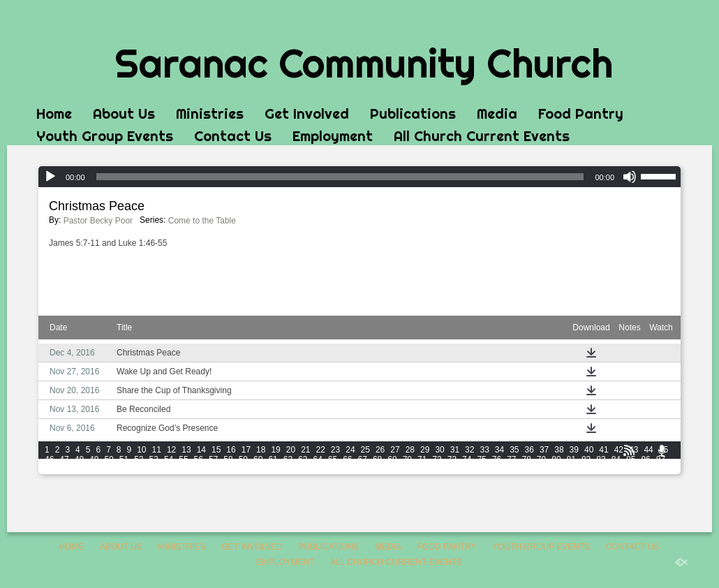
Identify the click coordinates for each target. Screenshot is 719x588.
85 (631, 460)
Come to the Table (202, 221)
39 (574, 450)
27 (395, 450)
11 (157, 450)
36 (529, 450)
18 (261, 450)
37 (544, 450)
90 (79, 469)
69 (392, 460)
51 (124, 460)
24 (350, 450)
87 (661, 460)
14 (201, 450)
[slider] (340, 177)
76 (497, 460)
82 (586, 460)
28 (410, 450)
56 (199, 460)
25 (365, 450)
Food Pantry (581, 113)
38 (559, 450)
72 (437, 460)
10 (141, 450)
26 (380, 450)
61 (273, 460)
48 (79, 460)
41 (603, 450)
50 (109, 460)
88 (49, 469)
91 (94, 469)
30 (439, 450)
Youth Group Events (105, 136)
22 (321, 450)
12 (171, 450)
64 (317, 460)
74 (467, 460)
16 (231, 450)
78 (527, 460)
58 (228, 460)
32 (469, 450)
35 (514, 450)
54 (169, 460)
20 (291, 450)
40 (589, 450)
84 (616, 460)
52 (139, 460)
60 (258, 460)
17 (246, 450)
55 (183, 460)
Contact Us (233, 136)
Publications (413, 113)
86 (645, 460)
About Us (124, 113)
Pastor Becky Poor (98, 221)
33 (484, 450)
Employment (333, 136)
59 (243, 460)
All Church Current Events (482, 136)
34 (499, 450)
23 (335, 450)
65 (333, 460)
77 (511, 460)
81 (571, 460)
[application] (359, 177)
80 (556, 460)
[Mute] (630, 177)
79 (541, 460)
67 (363, 460)
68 (377, 460)
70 (407, 460)
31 (455, 450)
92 (109, 469)
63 (303, 460)
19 (275, 450)
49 (94, 460)
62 (288, 460)
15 (216, 450)
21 (305, 450)
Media (497, 113)
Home (54, 113)
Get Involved (307, 113)
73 (452, 460)
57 (213, 460)
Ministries (210, 113)
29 (425, 450)
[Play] (50, 177)
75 (481, 460)
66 (347, 460)
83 (601, 460)
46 (49, 460)
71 (422, 460)
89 (64, 469)
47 (64, 460)
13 (186, 450)
